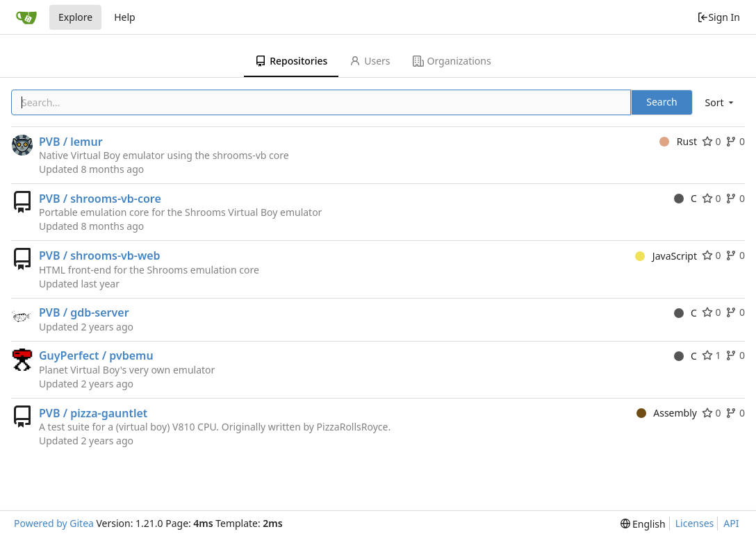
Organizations (452, 61)
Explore (75, 17)
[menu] (721, 102)
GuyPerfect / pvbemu (96, 355)
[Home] (26, 17)
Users (370, 61)
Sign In (718, 17)
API (731, 523)
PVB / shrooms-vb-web (100, 256)
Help (125, 17)
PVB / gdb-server (84, 312)
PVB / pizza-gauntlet (93, 413)
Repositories (291, 61)
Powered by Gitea (54, 523)
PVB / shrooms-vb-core (100, 199)
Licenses (695, 523)
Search (661, 102)
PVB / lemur (71, 142)
